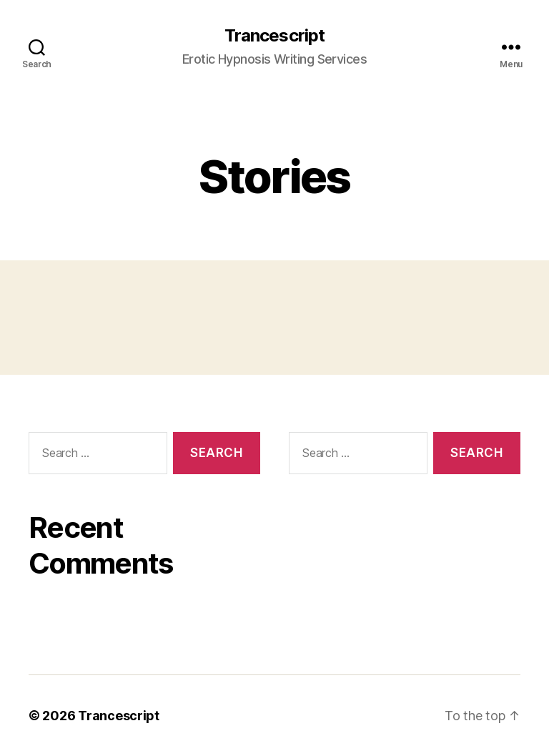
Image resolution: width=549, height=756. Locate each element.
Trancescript (274, 36)
